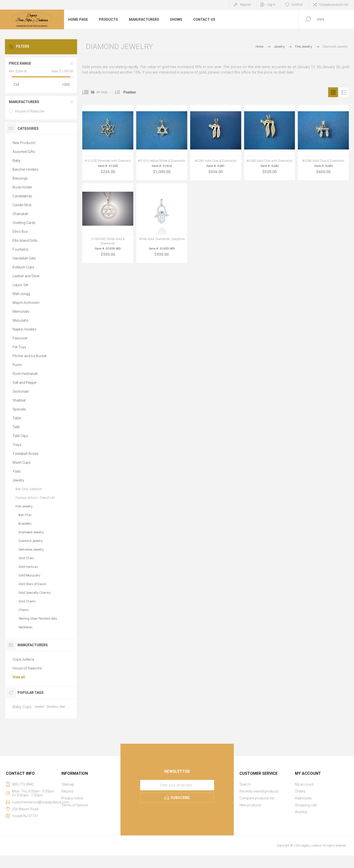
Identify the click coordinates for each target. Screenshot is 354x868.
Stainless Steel (56, 707)
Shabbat (19, 400)
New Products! (24, 143)
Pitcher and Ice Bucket (30, 356)
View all (19, 677)
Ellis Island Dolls (25, 240)
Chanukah (20, 214)
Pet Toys (19, 347)
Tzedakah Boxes (25, 454)
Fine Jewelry (24, 506)
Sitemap (68, 784)
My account (304, 784)
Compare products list (334, 5)
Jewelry (18, 480)
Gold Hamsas (28, 567)
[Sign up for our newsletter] (177, 785)
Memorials (21, 312)
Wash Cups (22, 462)
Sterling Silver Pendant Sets (38, 619)
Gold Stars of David (32, 584)
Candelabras (22, 196)
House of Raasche (30, 111)
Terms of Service (75, 805)
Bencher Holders (25, 169)
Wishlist (301, 812)
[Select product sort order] (133, 92)
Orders (300, 791)
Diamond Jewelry (31, 541)
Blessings (20, 178)
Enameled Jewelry (31, 532)
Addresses (303, 798)
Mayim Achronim (26, 303)
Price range (20, 63)
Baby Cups (22, 707)
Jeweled (39, 707)
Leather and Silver (26, 276)
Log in (271, 5)
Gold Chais (26, 558)
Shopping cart (306, 805)
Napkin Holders (25, 329)
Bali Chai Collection (29, 489)
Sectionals (21, 391)
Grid (333, 92)
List (344, 92)
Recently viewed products (259, 791)
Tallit (16, 427)
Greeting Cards (24, 223)
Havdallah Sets (24, 258)
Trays (17, 445)
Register (245, 5)
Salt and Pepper (25, 383)
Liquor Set (20, 285)
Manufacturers (24, 102)
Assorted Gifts (24, 152)
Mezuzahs (21, 320)
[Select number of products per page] (89, 92)
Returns (67, 791)
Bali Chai (25, 515)
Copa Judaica (23, 659)
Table (17, 418)
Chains (24, 610)
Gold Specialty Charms (35, 593)
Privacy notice (72, 798)
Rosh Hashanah (25, 374)
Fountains (20, 249)
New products (250, 805)
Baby (17, 161)
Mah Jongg (21, 294)
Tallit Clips (20, 436)
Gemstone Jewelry (31, 549)
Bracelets (25, 524)
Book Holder (22, 187)
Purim (17, 365)
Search (245, 784)
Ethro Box (20, 232)
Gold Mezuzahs (29, 575)
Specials (19, 409)
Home (259, 46)
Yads (17, 471)
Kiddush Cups (23, 267)
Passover (20, 338)
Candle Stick (22, 205)
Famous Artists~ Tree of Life (35, 498)
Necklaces (25, 627)
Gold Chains (27, 601)
